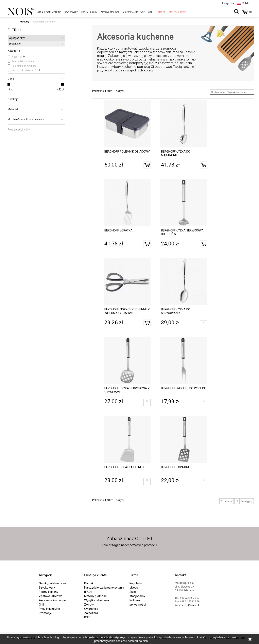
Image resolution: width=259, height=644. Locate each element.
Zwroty (89, 605)
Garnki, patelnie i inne (53, 583)
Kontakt (89, 583)
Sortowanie (218, 92)
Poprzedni (227, 501)
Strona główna (10, 21)
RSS (87, 617)
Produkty (24, 22)
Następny (247, 501)
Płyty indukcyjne (49, 609)
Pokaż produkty (19, 130)
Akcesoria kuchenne (52, 600)
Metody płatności (96, 596)
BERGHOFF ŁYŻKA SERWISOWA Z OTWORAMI (127, 390)
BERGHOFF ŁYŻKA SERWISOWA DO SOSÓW (182, 232)
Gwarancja (91, 609)
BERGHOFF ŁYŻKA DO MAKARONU (176, 153)
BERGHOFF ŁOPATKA (118, 230)
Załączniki (91, 613)
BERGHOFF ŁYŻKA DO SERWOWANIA (176, 311)
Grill (41, 605)
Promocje (45, 613)
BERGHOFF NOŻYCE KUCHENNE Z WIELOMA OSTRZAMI (127, 311)
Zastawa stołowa (51, 596)
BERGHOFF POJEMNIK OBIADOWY (127, 152)
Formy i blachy (48, 592)
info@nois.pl (191, 605)
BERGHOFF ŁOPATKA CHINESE (125, 467)
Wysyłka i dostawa (97, 600)
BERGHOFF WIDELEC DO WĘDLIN (183, 388)
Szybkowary (47, 588)
